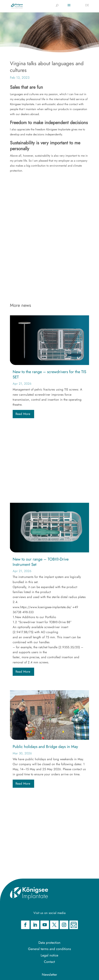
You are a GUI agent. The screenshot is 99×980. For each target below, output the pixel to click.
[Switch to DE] (87, 5)
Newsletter (49, 975)
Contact (49, 962)
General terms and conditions (49, 949)
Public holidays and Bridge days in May (45, 747)
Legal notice (49, 955)
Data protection (49, 943)
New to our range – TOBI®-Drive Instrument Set (41, 562)
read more (23, 414)
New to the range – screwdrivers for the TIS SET (49, 374)
